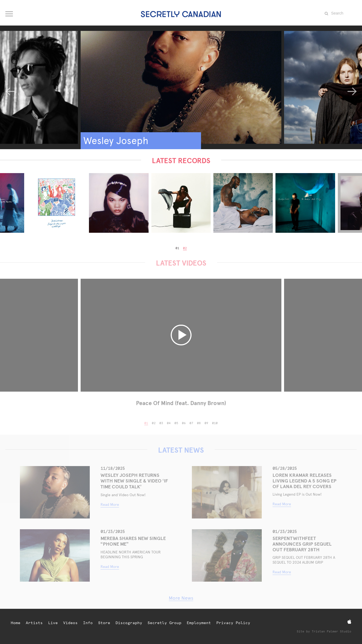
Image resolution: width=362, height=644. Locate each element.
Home (16, 623)
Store (104, 623)
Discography (129, 623)
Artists (34, 623)
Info (88, 623)
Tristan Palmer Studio (331, 632)
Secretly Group (164, 623)
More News (181, 598)
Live (53, 623)
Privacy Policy (233, 623)
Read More (110, 505)
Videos (70, 623)
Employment (199, 623)
